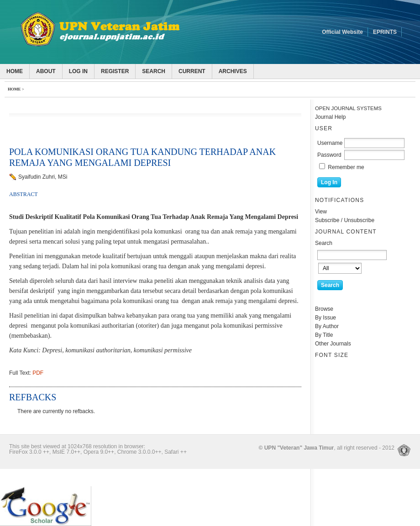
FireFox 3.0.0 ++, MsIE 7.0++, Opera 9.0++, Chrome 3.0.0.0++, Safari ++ (98, 452)
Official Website (342, 32)
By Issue (325, 318)
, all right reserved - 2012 (327, 448)
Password (329, 155)
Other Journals (333, 344)
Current (192, 71)
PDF (38, 373)
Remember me (346, 167)
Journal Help (330, 117)
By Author (327, 326)
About (46, 71)
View (321, 212)
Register (115, 71)
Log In (78, 71)
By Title (324, 335)
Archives (233, 71)
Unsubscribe (359, 220)
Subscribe (327, 220)
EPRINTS (385, 32)
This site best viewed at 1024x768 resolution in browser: (77, 446)
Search (154, 71)
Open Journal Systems (348, 108)
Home (15, 71)
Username (330, 143)
